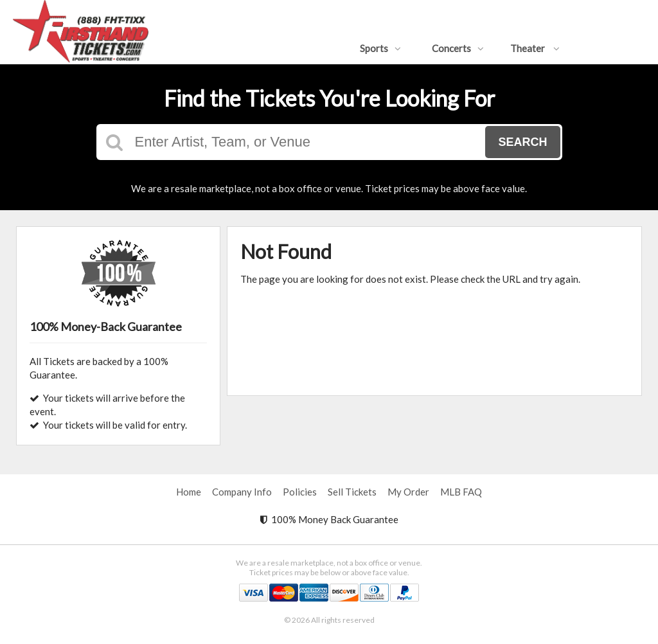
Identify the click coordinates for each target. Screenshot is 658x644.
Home (189, 492)
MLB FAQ (461, 492)
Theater (535, 48)
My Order (408, 492)
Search (522, 142)
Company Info (242, 492)
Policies (300, 492)
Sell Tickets (352, 492)
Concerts (458, 48)
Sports (380, 48)
